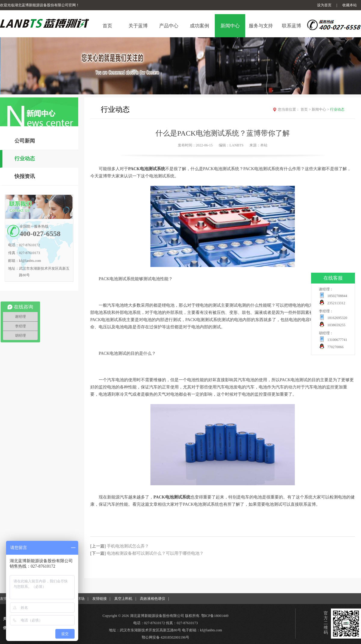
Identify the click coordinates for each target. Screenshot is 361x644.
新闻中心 (321, 109)
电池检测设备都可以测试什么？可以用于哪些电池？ (155, 553)
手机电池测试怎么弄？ (128, 546)
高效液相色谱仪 (153, 599)
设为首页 (324, 5)
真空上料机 (123, 599)
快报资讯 (25, 176)
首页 (306, 109)
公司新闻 (25, 141)
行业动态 (25, 159)
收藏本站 (350, 5)
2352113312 (336, 303)
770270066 (335, 347)
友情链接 (100, 599)
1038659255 (336, 325)
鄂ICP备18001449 (215, 616)
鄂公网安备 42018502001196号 (166, 637)
